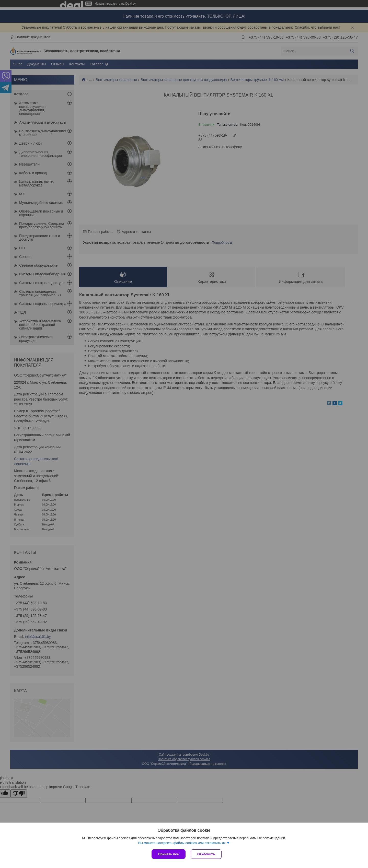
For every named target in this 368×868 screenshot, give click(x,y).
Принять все (169, 854)
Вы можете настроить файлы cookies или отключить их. (182, 843)
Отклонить (206, 854)
